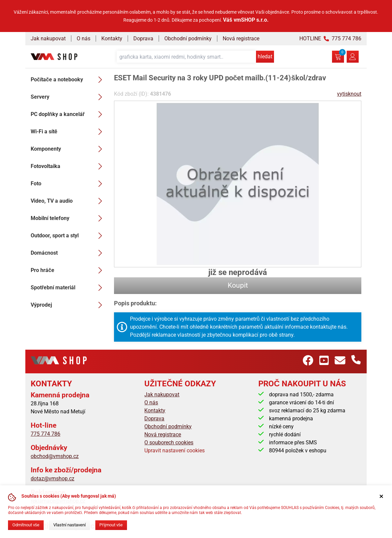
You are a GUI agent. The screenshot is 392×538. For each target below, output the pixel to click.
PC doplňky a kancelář (68, 114)
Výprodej (68, 305)
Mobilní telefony (68, 218)
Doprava (143, 38)
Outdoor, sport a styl (68, 236)
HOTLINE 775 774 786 (330, 38)
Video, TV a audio (68, 201)
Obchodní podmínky (188, 38)
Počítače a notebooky (68, 80)
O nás (83, 38)
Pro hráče (68, 270)
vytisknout (349, 94)
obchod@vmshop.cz (55, 456)
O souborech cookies (169, 442)
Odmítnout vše (26, 525)
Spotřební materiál (68, 288)
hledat (265, 56)
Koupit (238, 285)
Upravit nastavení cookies (174, 450)
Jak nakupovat (48, 38)
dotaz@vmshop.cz (52, 478)
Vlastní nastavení (69, 525)
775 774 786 (45, 434)
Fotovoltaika (68, 166)
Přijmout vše (111, 525)
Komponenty (68, 149)
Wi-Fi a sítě (68, 132)
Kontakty (112, 38)
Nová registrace (241, 38)
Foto (68, 184)
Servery (68, 97)
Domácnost (68, 253)
